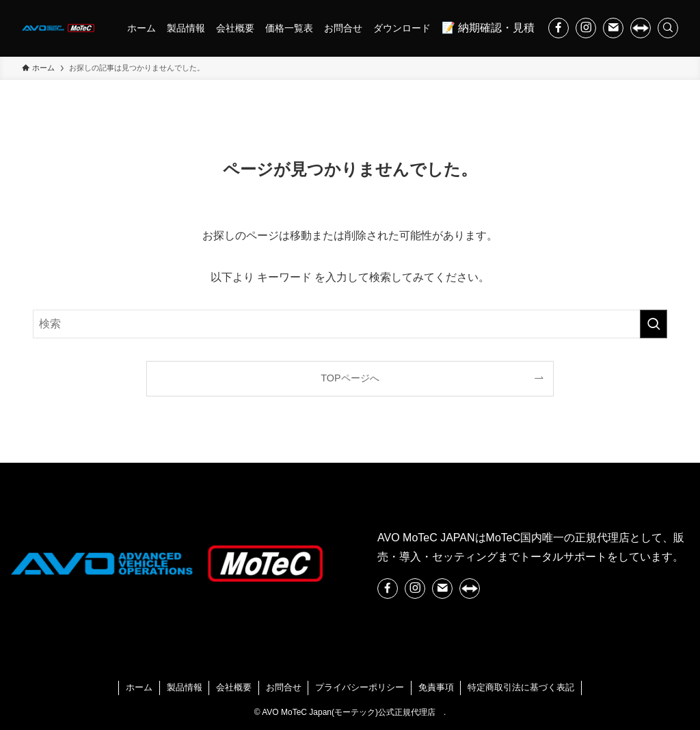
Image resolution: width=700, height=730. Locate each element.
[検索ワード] (350, 324)
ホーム (139, 687)
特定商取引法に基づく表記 (521, 687)
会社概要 (234, 687)
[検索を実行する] (654, 324)
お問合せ (284, 687)
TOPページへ (350, 378)
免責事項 (436, 687)
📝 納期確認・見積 (488, 28)
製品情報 (185, 687)
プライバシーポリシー (360, 687)
